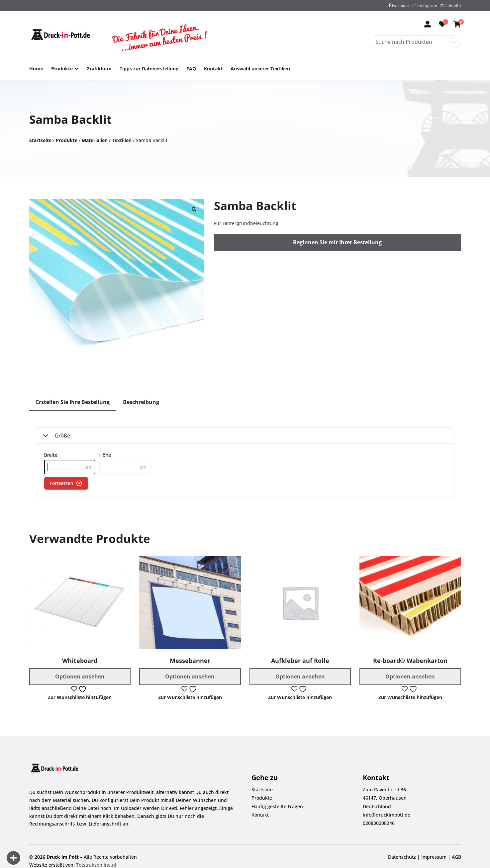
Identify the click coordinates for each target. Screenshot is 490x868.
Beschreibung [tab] (141, 402)
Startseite (40, 140)
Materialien (95, 140)
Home (36, 69)
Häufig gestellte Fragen (277, 806)
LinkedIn (450, 5)
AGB (456, 857)
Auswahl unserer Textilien (260, 69)
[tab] (73, 402)
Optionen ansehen (80, 676)
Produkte (62, 69)
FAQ (191, 69)
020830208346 (379, 823)
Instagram (425, 5)
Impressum (434, 857)
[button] (194, 209)
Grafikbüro (99, 69)
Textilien (122, 140)
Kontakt (213, 69)
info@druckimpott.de (387, 815)
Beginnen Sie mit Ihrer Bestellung (337, 242)
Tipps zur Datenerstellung (149, 69)
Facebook (399, 5)
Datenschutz (402, 857)
